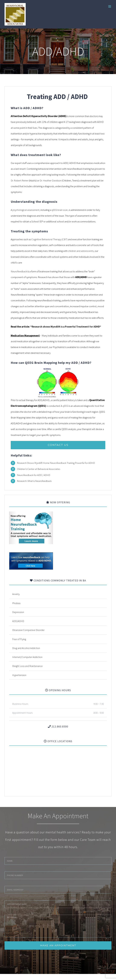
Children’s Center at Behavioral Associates (39, 469)
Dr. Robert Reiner (20, 180)
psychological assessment (26, 210)
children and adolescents (81, 251)
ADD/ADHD (18, 621)
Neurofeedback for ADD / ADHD (34, 475)
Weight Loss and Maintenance (27, 666)
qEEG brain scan (60, 210)
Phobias (16, 603)
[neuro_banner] (31, 514)
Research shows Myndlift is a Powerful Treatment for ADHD (66, 327)
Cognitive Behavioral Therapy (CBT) (49, 239)
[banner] (31, 555)
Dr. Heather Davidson (51, 180)
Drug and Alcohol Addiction (26, 648)
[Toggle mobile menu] (110, 6)
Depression (18, 612)
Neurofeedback (19, 271)
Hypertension (19, 675)
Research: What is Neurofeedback (34, 481)
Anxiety (16, 594)
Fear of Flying (19, 639)
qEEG (65, 406)
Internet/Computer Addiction (27, 657)
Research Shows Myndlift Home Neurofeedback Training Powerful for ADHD (56, 463)
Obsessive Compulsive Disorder (28, 630)
